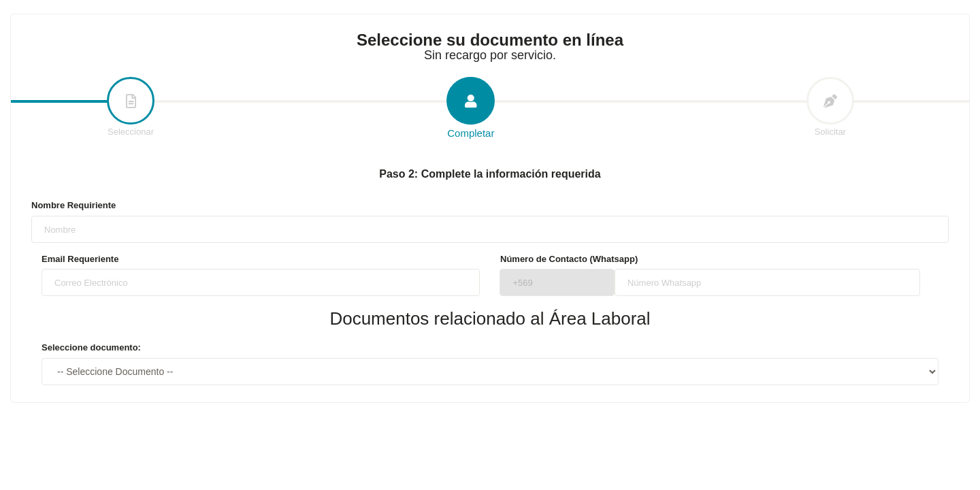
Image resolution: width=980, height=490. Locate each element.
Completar (471, 109)
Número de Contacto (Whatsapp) (569, 259)
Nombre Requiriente (73, 205)
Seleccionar (131, 108)
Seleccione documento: (91, 347)
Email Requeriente (80, 259)
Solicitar (830, 108)
